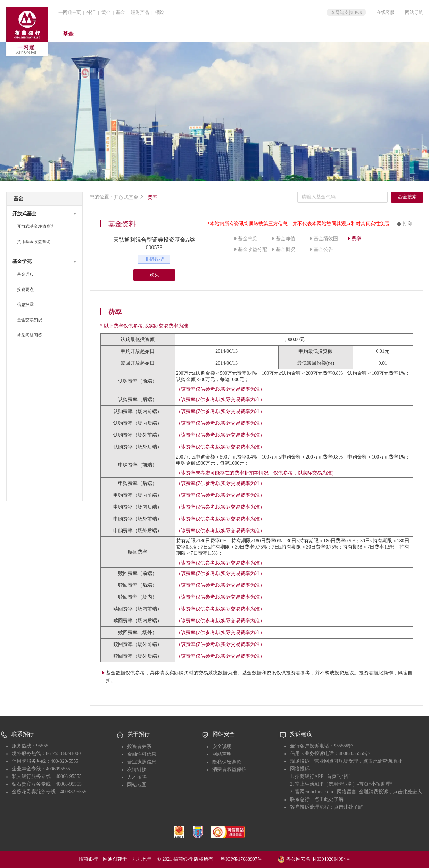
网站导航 (414, 12)
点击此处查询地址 (382, 761)
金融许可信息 (142, 754)
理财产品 (140, 12)
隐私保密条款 (227, 762)
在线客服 (386, 12)
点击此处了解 (329, 799)
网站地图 (137, 785)
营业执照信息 (142, 762)
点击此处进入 (407, 792)
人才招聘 (137, 777)
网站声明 (222, 754)
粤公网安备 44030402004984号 (314, 859)
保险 (159, 12)
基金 (121, 12)
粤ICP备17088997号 (249, 859)
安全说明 (222, 747)
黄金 (106, 12)
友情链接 (137, 769)
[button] (44, 214)
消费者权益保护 (229, 769)
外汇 (91, 12)
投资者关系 (139, 747)
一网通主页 (70, 12)
